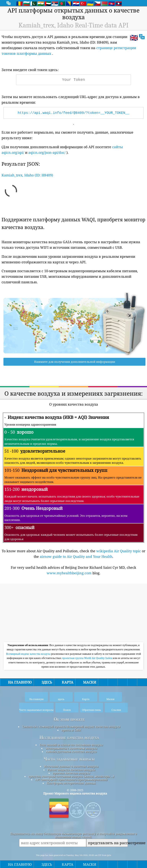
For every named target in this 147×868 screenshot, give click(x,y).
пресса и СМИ (71, 730)
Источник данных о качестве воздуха (71, 766)
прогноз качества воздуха (71, 773)
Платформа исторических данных (71, 783)
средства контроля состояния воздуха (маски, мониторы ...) (71, 776)
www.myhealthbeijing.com (69, 573)
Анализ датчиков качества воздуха (71, 751)
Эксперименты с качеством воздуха (71, 748)
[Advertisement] (73, 613)
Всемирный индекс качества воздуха (28, 654)
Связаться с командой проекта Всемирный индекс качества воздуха (71, 727)
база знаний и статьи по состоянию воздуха (71, 745)
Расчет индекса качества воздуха (71, 770)
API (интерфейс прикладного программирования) (71, 780)
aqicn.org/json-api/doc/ (47, 152)
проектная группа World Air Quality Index (87, 658)
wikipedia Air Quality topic (119, 551)
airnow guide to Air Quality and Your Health (76, 556)
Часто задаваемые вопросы (69, 759)
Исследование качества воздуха (69, 737)
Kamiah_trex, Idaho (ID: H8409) (27, 175)
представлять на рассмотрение (108, 843)
